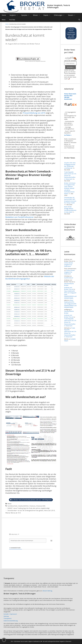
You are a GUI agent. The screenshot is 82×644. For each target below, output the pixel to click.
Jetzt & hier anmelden (70, 61)
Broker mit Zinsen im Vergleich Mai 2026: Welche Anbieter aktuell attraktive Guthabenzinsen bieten (70, 188)
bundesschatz (12, 506)
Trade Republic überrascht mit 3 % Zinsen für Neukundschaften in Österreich (70, 176)
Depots (48, 15)
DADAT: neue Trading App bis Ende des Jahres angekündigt (28, 508)
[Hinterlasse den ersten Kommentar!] (28, 541)
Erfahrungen (60, 15)
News (4, 20)
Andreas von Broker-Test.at (69, 288)
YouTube (12, 20)
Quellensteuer (69, 278)
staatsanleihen (23, 506)
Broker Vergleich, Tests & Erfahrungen (59, 6)
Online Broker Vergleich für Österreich (69, 265)
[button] (4, 640)
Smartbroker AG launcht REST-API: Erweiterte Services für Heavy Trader (70, 200)
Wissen (37, 15)
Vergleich (14, 15)
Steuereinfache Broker (69, 284)
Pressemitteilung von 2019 (34, 113)
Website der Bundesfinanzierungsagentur (30, 278)
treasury (32, 506)
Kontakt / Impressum (10, 614)
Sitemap (6, 616)
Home (4, 15)
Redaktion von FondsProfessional (19, 217)
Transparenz (8, 618)
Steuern (73, 15)
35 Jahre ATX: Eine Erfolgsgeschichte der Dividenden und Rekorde (70, 165)
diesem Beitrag (47, 591)
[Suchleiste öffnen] (79, 20)
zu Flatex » (68, 135)
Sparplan (26, 15)
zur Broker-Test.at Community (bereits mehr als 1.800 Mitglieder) (31, 500)
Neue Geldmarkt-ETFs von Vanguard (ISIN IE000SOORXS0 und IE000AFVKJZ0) (70, 304)
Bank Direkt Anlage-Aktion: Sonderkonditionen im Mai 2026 (70, 209)
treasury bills (41, 506)
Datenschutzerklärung (11, 621)
